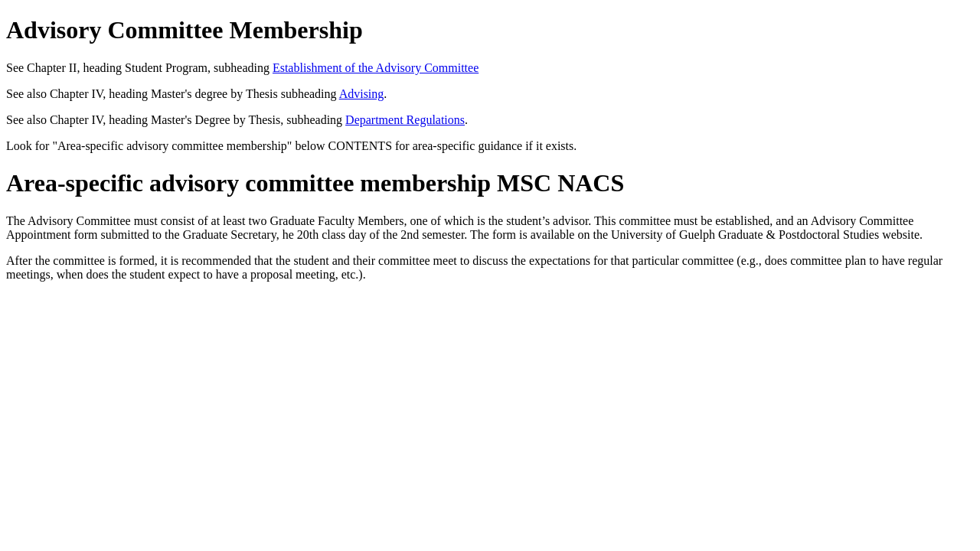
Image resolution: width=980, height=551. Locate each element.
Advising (362, 94)
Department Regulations (405, 120)
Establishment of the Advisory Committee (376, 68)
